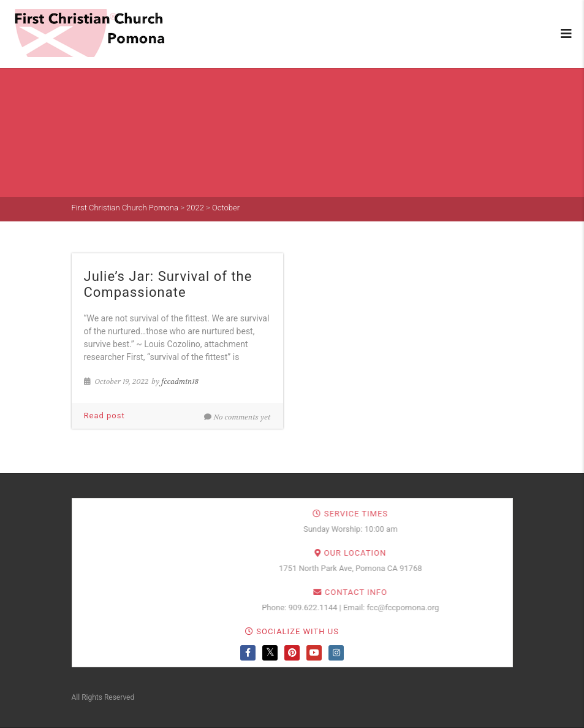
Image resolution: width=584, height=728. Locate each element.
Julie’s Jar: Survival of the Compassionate (168, 284)
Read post (104, 416)
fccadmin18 (180, 381)
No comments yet (237, 417)
